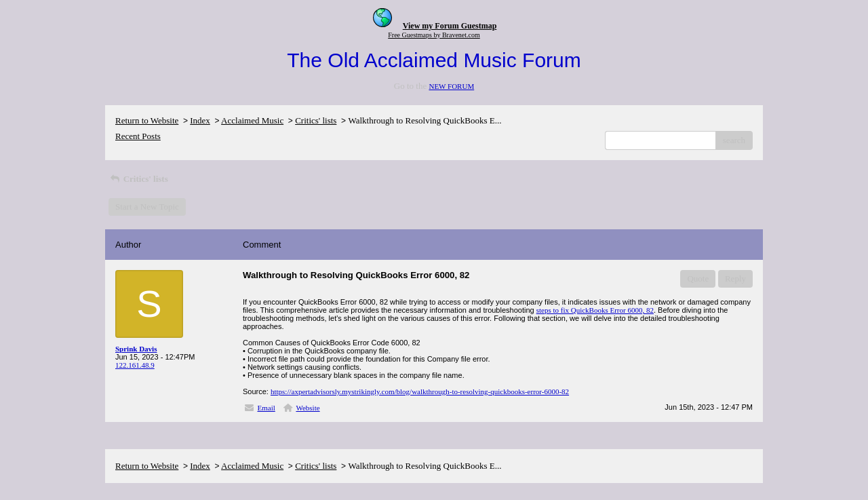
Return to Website (147, 120)
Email (267, 408)
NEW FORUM (451, 86)
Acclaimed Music (252, 120)
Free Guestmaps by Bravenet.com (434, 35)
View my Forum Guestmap (450, 26)
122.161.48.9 (135, 365)
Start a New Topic (147, 207)
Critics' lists (316, 120)
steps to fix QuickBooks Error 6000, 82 (595, 310)
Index (200, 120)
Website (308, 408)
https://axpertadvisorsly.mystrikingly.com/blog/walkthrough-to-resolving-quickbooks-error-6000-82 (420, 391)
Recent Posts (138, 136)
